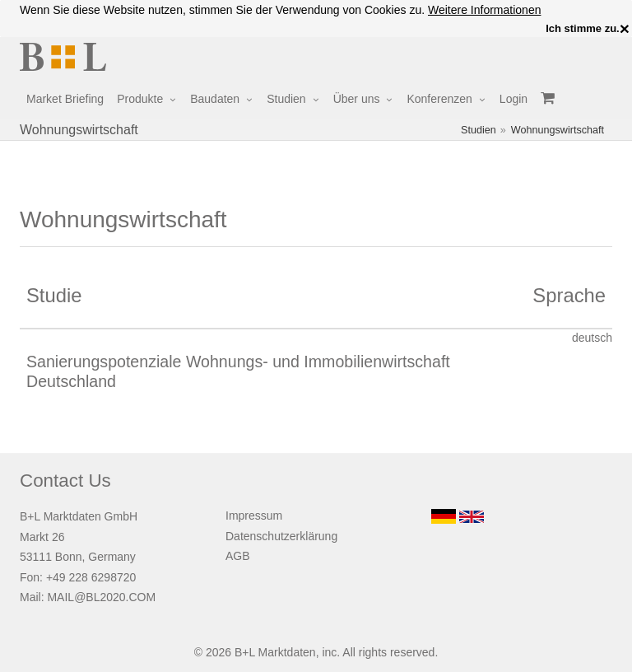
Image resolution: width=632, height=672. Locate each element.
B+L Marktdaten (275, 652)
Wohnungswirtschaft (558, 130)
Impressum (254, 516)
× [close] (625, 29)
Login (513, 99)
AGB (238, 556)
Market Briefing (65, 99)
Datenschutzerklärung (281, 536)
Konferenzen (439, 99)
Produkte (140, 99)
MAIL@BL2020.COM (101, 597)
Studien (286, 99)
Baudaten (215, 99)
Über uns (357, 99)
